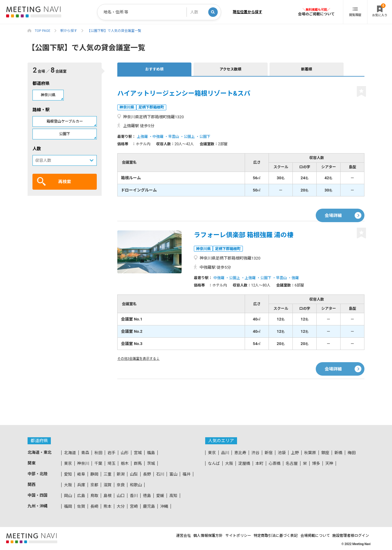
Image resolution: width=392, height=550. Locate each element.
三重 (107, 474)
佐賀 (81, 506)
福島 (151, 453)
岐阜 (81, 474)
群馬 (138, 463)
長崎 (94, 506)
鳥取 (94, 496)
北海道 (70, 453)
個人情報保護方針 (186, 536)
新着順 (214, 69)
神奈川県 (48, 95)
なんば (214, 463)
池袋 (282, 453)
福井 (187, 474)
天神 (329, 463)
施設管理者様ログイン (352, 536)
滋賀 (107, 485)
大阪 (68, 485)
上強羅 (142, 137)
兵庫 (81, 485)
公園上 (189, 137)
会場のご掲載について (316, 14)
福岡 (68, 506)
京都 (94, 485)
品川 (225, 453)
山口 (121, 496)
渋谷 (255, 453)
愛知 (68, 474)
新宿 (269, 453)
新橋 (338, 453)
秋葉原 (310, 453)
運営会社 (156, 536)
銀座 (325, 453)
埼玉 (111, 463)
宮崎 (134, 506)
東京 (68, 463)
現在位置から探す (247, 12)
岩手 (111, 453)
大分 (121, 506)
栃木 (125, 463)
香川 (134, 496)
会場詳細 (333, 209)
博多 (316, 463)
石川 (160, 474)
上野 (295, 453)
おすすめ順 (136, 69)
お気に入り (380, 10)
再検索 (54, 181)
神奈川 (83, 463)
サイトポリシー (222, 536)
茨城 (151, 463)
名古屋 (292, 463)
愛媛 (160, 496)
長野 (147, 474)
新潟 (121, 474)
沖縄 (164, 506)
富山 (173, 474)
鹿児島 (149, 506)
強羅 (295, 278)
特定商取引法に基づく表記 (266, 536)
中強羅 (158, 137)
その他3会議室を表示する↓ (138, 359)
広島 (81, 496)
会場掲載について (311, 536)
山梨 (134, 474)
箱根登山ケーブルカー (65, 121)
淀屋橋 (244, 463)
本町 (259, 463)
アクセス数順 (175, 69)
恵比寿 (240, 453)
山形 (125, 453)
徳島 (147, 496)
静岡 (94, 474)
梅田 (352, 453)
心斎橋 (275, 463)
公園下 (65, 134)
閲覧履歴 (355, 12)
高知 (173, 496)
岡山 (68, 496)
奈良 (121, 485)
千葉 (98, 463)
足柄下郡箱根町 (154, 107)
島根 (107, 496)
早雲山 (174, 137)
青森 (85, 453)
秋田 (98, 453)
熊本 (107, 506)
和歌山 (136, 485)
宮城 (138, 453)
